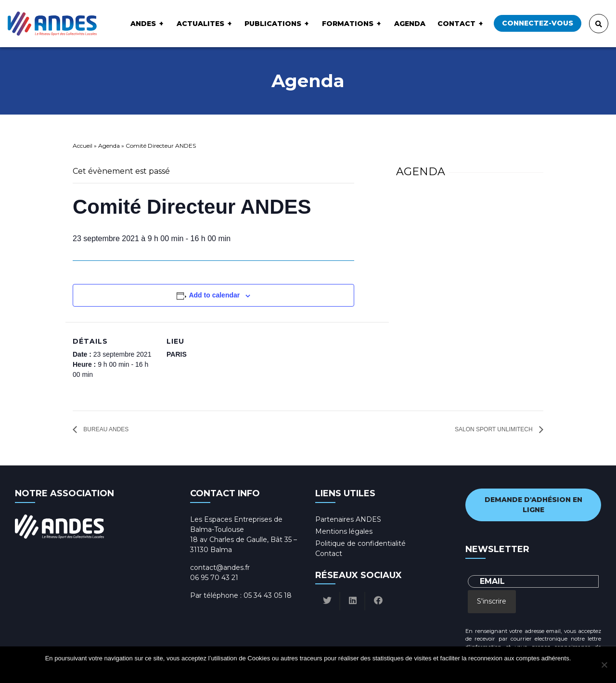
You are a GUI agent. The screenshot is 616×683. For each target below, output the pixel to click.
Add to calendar (214, 295)
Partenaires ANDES (348, 519)
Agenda (410, 24)
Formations (348, 24)
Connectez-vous (538, 23)
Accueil (83, 146)
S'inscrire (492, 601)
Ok (272, 671)
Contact (456, 24)
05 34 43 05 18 (268, 595)
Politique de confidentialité (360, 543)
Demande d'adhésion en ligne (533, 505)
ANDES (143, 24)
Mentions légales (344, 531)
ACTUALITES (200, 24)
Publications (273, 24)
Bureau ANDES (105, 429)
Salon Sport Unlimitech (494, 429)
